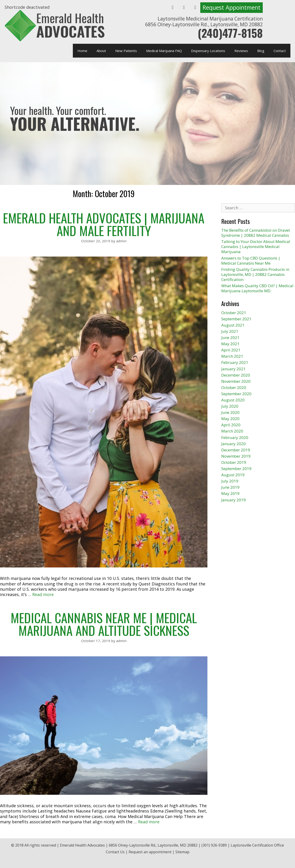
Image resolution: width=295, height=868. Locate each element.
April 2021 (231, 350)
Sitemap (182, 852)
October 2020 (234, 387)
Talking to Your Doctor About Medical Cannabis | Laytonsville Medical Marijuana (256, 247)
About (101, 51)
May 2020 (230, 419)
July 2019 (230, 481)
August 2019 (233, 475)
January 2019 (233, 500)
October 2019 (234, 462)
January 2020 (233, 444)
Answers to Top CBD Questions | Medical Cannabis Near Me (251, 261)
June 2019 (230, 487)
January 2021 (233, 369)
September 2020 (236, 394)
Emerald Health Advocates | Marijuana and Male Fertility (104, 224)
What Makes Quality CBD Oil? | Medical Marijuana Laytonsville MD (257, 288)
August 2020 (233, 400)
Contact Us (115, 852)
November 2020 (236, 381)
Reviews (241, 51)
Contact (280, 51)
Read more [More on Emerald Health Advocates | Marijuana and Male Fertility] (43, 594)
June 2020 (230, 412)
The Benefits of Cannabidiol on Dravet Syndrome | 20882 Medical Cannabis (256, 233)
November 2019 (236, 456)
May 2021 (230, 344)
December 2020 (236, 375)
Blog (261, 51)
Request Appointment (232, 7)
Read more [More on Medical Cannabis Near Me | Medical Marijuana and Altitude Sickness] (149, 822)
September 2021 (236, 319)
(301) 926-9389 (214, 845)
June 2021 (230, 338)
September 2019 (236, 469)
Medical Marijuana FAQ (164, 51)
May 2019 (230, 493)
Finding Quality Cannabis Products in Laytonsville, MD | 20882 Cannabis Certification (255, 274)
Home (82, 51)
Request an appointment (150, 852)
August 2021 (233, 325)
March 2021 (232, 356)
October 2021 (234, 313)
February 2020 (235, 437)
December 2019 (236, 450)
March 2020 (232, 431)
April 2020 (231, 425)
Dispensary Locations (208, 51)
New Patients (126, 51)
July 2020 (230, 406)
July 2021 (230, 331)
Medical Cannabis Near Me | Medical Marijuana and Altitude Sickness (104, 624)
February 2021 (235, 362)
